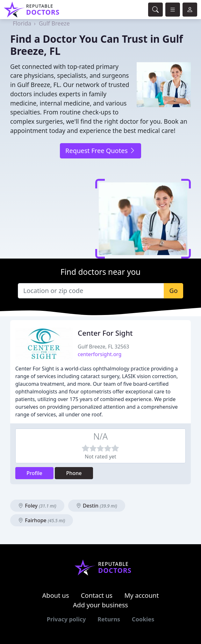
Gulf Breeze (54, 23)
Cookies (143, 619)
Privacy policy (66, 619)
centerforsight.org (100, 354)
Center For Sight (105, 333)
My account (141, 595)
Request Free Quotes (100, 151)
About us (56, 595)
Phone (74, 473)
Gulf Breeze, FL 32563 (104, 347)
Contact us (97, 595)
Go (173, 291)
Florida (22, 23)
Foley (37, 506)
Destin (97, 506)
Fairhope (42, 520)
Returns (109, 619)
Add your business (100, 605)
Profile (34, 473)
